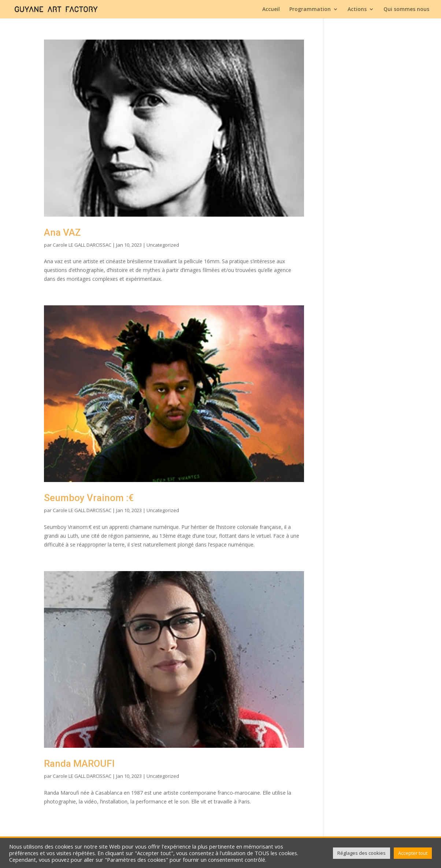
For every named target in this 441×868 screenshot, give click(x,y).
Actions (357, 10)
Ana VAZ (62, 232)
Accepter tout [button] (413, 853)
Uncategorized (163, 245)
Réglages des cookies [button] (362, 853)
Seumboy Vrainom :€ (89, 498)
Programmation (310, 10)
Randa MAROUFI (79, 764)
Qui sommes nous (406, 10)
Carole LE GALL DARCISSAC (82, 245)
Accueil (271, 10)
